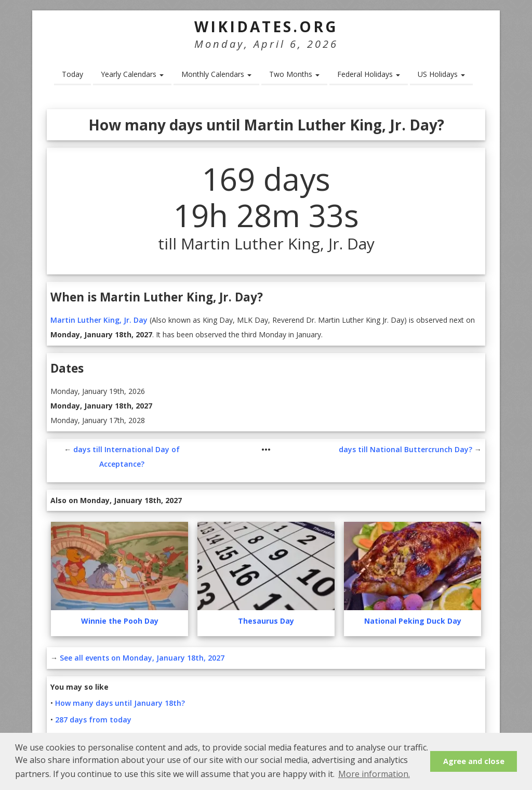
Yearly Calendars (132, 74)
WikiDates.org (266, 27)
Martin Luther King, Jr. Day (99, 320)
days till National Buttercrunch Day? (405, 449)
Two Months (294, 74)
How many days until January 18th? (120, 703)
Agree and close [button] (474, 761)
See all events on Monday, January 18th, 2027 (142, 658)
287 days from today (93, 720)
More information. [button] (374, 774)
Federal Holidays (369, 74)
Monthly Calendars (216, 74)
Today (72, 74)
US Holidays (441, 74)
